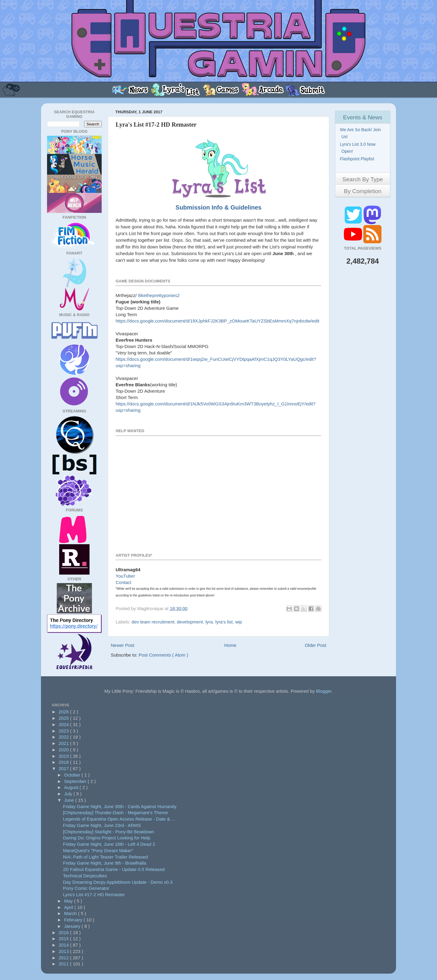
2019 (64, 756)
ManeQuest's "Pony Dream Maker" (98, 850)
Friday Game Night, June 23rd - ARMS (102, 825)
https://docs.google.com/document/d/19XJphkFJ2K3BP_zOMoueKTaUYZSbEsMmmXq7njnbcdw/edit (217, 321)
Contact (124, 582)
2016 (64, 932)
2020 (64, 750)
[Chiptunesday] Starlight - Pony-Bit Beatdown (109, 832)
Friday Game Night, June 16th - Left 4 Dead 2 (109, 844)
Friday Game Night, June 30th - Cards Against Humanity (120, 806)
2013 (64, 951)
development (190, 622)
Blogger (324, 691)
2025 (64, 718)
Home (230, 645)
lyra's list (224, 622)
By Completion (363, 191)
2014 (64, 945)
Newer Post (123, 645)
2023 (64, 731)
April (69, 907)
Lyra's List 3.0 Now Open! (358, 148)
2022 (64, 737)
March (71, 913)
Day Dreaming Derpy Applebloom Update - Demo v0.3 (118, 882)
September (76, 781)
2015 (64, 939)
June (70, 800)
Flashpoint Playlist (358, 159)
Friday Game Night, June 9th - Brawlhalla (105, 863)
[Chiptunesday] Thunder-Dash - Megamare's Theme (116, 813)
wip (239, 622)
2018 (64, 762)
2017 (64, 768)
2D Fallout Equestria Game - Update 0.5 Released (114, 869)
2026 (64, 712)
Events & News (363, 117)
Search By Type (363, 179)
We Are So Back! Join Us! (361, 133)
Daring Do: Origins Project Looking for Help (107, 838)
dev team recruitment (153, 622)
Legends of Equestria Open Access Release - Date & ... (119, 819)
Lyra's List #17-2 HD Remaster (94, 895)
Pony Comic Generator (86, 888)
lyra (209, 622)
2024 (64, 724)
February (74, 920)
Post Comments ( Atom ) (163, 655)
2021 (64, 743)
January (73, 926)
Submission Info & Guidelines (218, 207)
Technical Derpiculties (85, 876)
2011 (64, 964)
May (69, 901)
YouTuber (125, 576)
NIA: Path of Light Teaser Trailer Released (106, 857)
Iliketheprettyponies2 (159, 295)
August (72, 787)
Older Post (315, 645)
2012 (64, 958)
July (69, 794)
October (73, 775)
